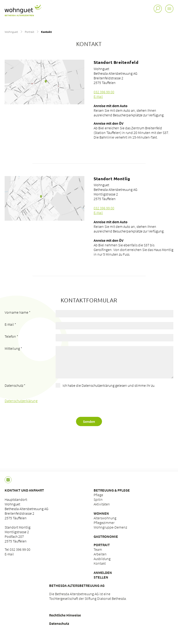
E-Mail (98, 96)
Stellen (101, 577)
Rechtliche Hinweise (65, 615)
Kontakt (100, 563)
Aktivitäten (102, 504)
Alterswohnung (105, 518)
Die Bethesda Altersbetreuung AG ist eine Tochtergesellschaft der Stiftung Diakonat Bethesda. (88, 596)
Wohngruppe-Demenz (110, 527)
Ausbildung (102, 559)
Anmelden (103, 573)
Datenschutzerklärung (21, 401)
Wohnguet (11, 32)
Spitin (98, 499)
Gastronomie (106, 536)
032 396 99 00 (104, 92)
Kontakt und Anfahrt (24, 490)
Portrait (30, 32)
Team (98, 549)
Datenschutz (59, 623)
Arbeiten (100, 554)
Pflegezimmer (104, 523)
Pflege (98, 495)
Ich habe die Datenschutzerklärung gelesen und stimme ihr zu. (109, 385)
